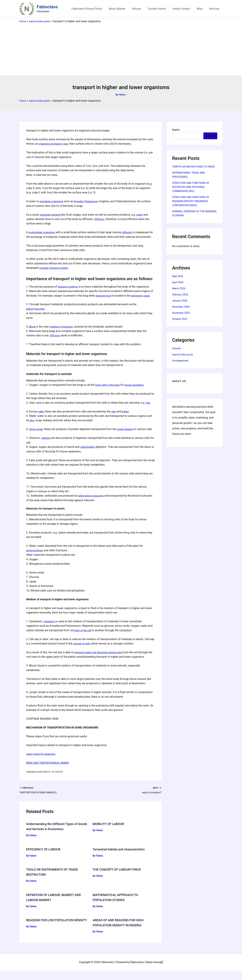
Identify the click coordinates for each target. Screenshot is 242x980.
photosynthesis (35, 559)
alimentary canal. (143, 300)
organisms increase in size (55, 144)
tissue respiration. (137, 389)
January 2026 (180, 305)
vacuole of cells (82, 653)
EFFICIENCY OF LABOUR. (45, 859)
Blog (202, 9)
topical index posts (184, 358)
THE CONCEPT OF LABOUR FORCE (119, 879)
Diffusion (100, 219)
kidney (30, 313)
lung (38, 313)
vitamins (46, 447)
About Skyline (124, 9)
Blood (32, 331)
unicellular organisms (52, 201)
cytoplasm (50, 630)
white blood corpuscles (92, 505)
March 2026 (179, 292)
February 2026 (181, 299)
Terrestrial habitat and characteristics (121, 859)
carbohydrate (88, 456)
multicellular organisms (43, 232)
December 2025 (182, 311)
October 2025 (180, 323)
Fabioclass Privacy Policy (96, 9)
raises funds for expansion (42, 763)
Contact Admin (162, 9)
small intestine (127, 434)
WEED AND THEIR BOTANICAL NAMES (50, 772)
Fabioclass (47, 7)
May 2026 (178, 280)
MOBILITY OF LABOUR (110, 833)
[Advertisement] (121, 49)
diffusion (130, 232)
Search (176, 130)
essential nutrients (52, 215)
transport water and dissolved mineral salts (101, 661)
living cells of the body (109, 389)
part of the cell (84, 639)
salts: (41, 416)
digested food (104, 300)
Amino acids (37, 434)
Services (215, 9)
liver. (148, 407)
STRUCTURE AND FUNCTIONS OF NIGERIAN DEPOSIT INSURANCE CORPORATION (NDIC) (192, 205)
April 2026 (178, 286)
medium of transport (63, 331)
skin (44, 313)
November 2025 (182, 317)
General (177, 352)
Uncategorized (181, 365)
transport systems (69, 291)
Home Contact (185, 9)
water (142, 215)
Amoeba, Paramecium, (90, 201)
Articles (143, 9)
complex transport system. (55, 272)
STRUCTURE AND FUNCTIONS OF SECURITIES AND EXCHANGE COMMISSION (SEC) (192, 191)
